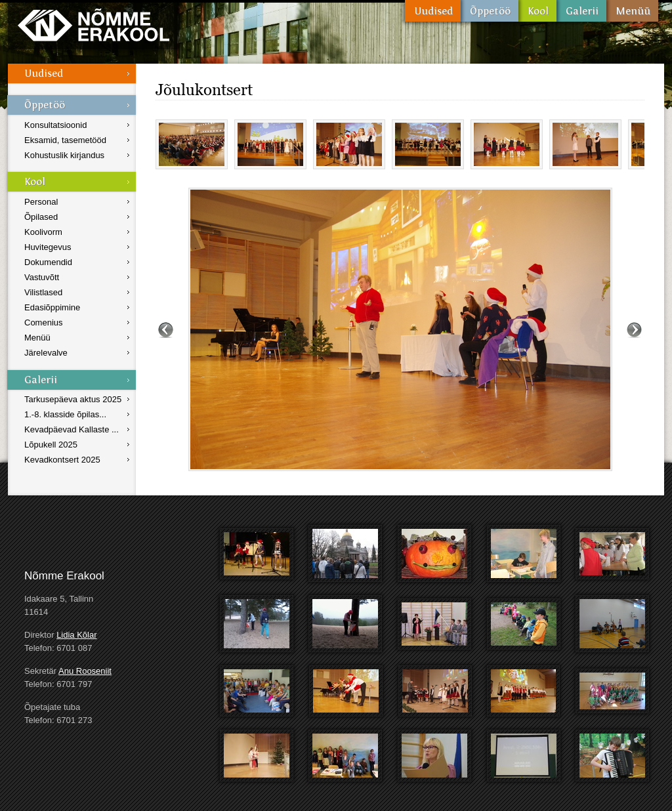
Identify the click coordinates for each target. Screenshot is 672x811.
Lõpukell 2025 (51, 445)
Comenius (44, 322)
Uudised (433, 11)
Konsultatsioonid (55, 125)
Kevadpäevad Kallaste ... (72, 429)
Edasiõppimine (52, 307)
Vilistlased (43, 292)
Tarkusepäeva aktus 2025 (73, 399)
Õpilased (41, 217)
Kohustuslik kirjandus (64, 155)
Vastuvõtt (42, 277)
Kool (537, 11)
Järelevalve (46, 353)
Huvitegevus (48, 247)
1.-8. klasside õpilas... (65, 414)
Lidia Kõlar (76, 635)
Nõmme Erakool (94, 25)
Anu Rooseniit (85, 671)
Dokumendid (48, 262)
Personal (41, 202)
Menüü (632, 11)
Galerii (581, 11)
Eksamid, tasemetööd (65, 140)
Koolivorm (43, 232)
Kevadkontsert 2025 (62, 460)
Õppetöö (490, 11)
